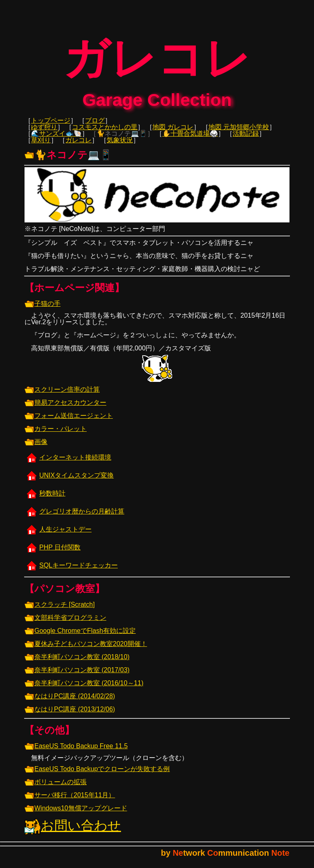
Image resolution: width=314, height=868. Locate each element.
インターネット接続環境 (68, 463)
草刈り (41, 146)
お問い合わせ (73, 831)
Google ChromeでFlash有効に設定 (80, 636)
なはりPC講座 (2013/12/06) (70, 715)
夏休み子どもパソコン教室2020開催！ (86, 649)
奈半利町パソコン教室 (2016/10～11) (84, 689)
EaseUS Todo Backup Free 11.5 (76, 752)
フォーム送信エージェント (69, 421)
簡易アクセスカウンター (65, 408)
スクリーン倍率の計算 (62, 395)
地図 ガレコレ (173, 133)
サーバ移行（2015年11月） (70, 801)
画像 (36, 447)
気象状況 (120, 146)
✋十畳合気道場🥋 (190, 139)
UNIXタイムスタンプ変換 (69, 481)
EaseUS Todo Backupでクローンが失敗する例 (97, 775)
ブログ (95, 126)
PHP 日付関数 (53, 553)
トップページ (51, 126)
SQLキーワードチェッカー (71, 571)
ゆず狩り (44, 133)
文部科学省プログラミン (65, 623)
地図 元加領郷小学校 (239, 133)
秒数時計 (45, 499)
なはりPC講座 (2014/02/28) (70, 702)
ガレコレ (78, 146)
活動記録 (246, 139)
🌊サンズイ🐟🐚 (56, 139)
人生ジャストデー (58, 535)
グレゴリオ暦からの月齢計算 (74, 517)
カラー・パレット (56, 434)
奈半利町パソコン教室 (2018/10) (77, 663)
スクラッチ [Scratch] (60, 610)
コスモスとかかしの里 (105, 133)
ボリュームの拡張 (56, 788)
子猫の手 (43, 309)
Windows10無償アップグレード (76, 814)
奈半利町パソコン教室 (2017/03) (77, 676)
